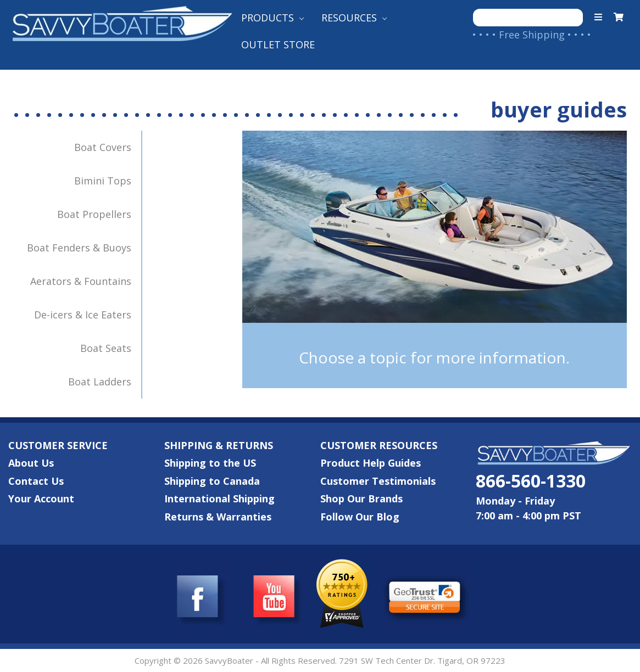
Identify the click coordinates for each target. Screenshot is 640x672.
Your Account (41, 499)
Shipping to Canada (212, 481)
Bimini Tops (108, 176)
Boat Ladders (105, 377)
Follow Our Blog (360, 517)
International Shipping (219, 499)
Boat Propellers (100, 209)
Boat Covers (108, 142)
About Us (31, 463)
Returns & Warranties (218, 517)
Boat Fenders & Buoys (85, 243)
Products (272, 18)
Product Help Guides (371, 463)
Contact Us (36, 481)
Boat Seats (111, 343)
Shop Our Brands (361, 499)
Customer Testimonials (378, 481)
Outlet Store (278, 44)
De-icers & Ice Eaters (88, 310)
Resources (354, 18)
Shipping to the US (210, 463)
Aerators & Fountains (86, 276)
